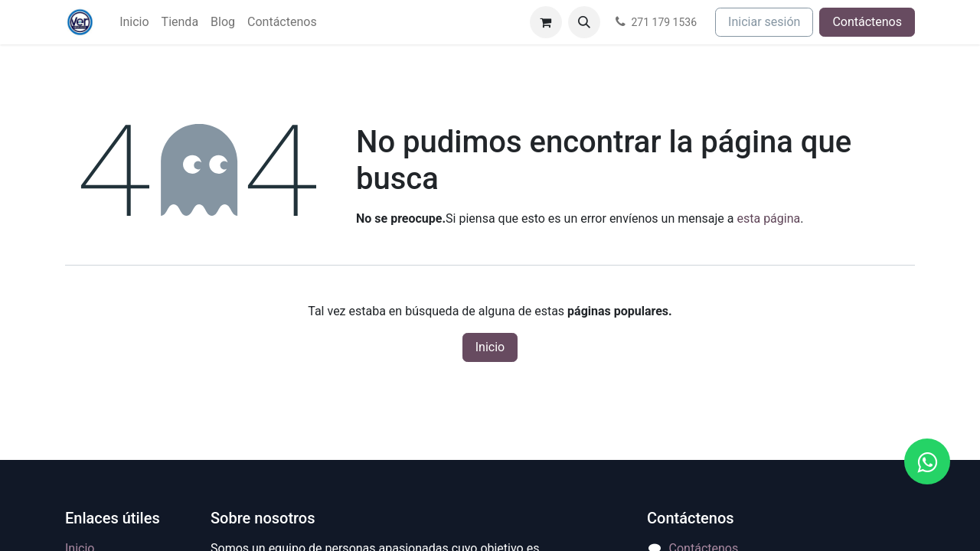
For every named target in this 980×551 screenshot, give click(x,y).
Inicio (490, 347)
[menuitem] (134, 22)
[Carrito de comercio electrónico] (546, 22)
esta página (768, 218)
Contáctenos (867, 22)
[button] (584, 22)
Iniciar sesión (764, 22)
